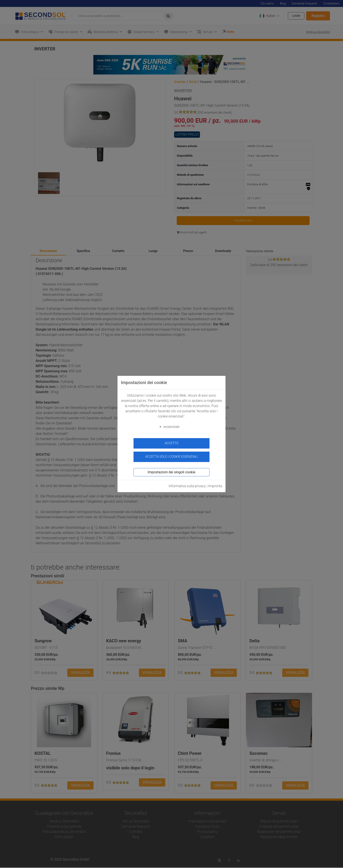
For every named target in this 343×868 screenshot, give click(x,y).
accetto (172, 443)
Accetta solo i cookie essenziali (171, 455)
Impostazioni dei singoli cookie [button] (171, 470)
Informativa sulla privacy (187, 484)
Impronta (215, 484)
